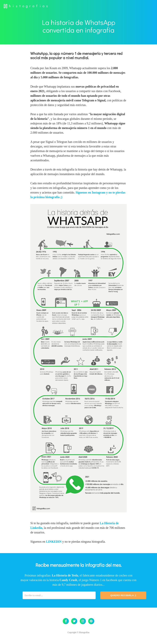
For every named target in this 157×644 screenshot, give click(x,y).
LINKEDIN (54, 542)
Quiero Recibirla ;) (123, 595)
